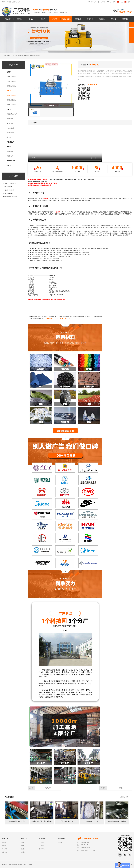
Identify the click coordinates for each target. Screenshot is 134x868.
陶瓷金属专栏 (66, 19)
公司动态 (42, 842)
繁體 (129, 2)
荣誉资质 (4, 852)
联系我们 (61, 842)
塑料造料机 (10, 119)
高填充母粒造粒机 (12, 114)
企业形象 (4, 849)
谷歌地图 (30, 865)
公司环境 (103, 2)
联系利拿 (125, 19)
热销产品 (55, 19)
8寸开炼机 (120, 788)
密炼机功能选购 (11, 86)
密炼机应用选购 (11, 81)
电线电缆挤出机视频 (92, 821)
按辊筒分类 (10, 156)
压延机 (9, 147)
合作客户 (113, 2)
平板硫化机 (10, 142)
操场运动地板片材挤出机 (17, 821)
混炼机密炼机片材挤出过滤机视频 (42, 821)
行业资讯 (42, 849)
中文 (121, 2)
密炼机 (19, 19)
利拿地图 (93, 2)
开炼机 (31, 19)
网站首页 (8, 19)
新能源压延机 (11, 161)
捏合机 (9, 165)
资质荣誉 (90, 19)
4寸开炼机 (48, 788)
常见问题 (42, 846)
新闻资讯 (102, 19)
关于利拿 (113, 19)
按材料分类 (10, 151)
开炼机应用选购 (11, 100)
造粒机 (43, 19)
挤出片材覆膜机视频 (67, 821)
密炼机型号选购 (11, 77)
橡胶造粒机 (10, 123)
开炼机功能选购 (11, 105)
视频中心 (4, 846)
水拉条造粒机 (11, 128)
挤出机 (9, 137)
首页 (15, 56)
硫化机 (23, 852)
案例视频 (78, 19)
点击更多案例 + (125, 797)
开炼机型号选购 (36, 56)
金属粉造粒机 (11, 133)
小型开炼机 (45, 199)
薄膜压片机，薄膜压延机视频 (117, 821)
